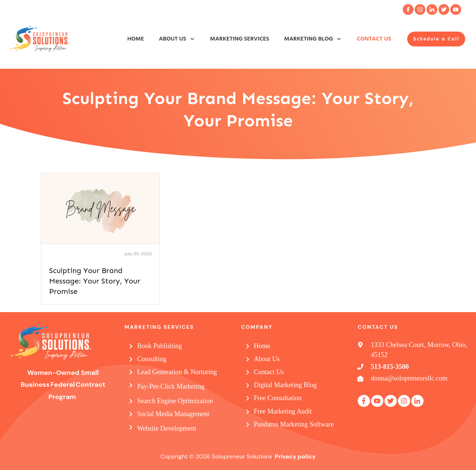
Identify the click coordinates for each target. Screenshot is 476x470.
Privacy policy (295, 456)
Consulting (152, 359)
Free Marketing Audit (283, 411)
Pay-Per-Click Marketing (171, 386)
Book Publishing (160, 346)
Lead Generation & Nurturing (177, 372)
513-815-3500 (390, 367)
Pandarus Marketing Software (294, 424)
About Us (267, 359)
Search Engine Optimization (175, 401)
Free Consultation (278, 398)
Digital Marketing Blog (285, 385)
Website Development (167, 428)
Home (262, 346)
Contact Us (269, 372)
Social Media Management (173, 414)
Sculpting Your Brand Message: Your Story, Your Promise (95, 281)
